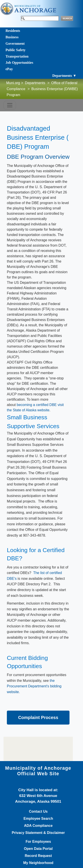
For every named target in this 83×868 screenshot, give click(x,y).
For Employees (38, 842)
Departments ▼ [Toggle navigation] (64, 76)
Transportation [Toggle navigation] (17, 56)
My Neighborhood (38, 863)
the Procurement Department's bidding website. (34, 686)
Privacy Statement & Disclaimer (38, 833)
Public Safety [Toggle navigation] (15, 50)
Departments (35, 83)
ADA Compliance (38, 826)
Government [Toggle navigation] (15, 43)
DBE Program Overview (38, 157)
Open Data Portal (38, 849)
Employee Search (38, 819)
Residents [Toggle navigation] (13, 31)
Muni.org (13, 83)
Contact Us (38, 812)
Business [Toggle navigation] (12, 37)
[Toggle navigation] (10, 105)
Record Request (38, 856)
